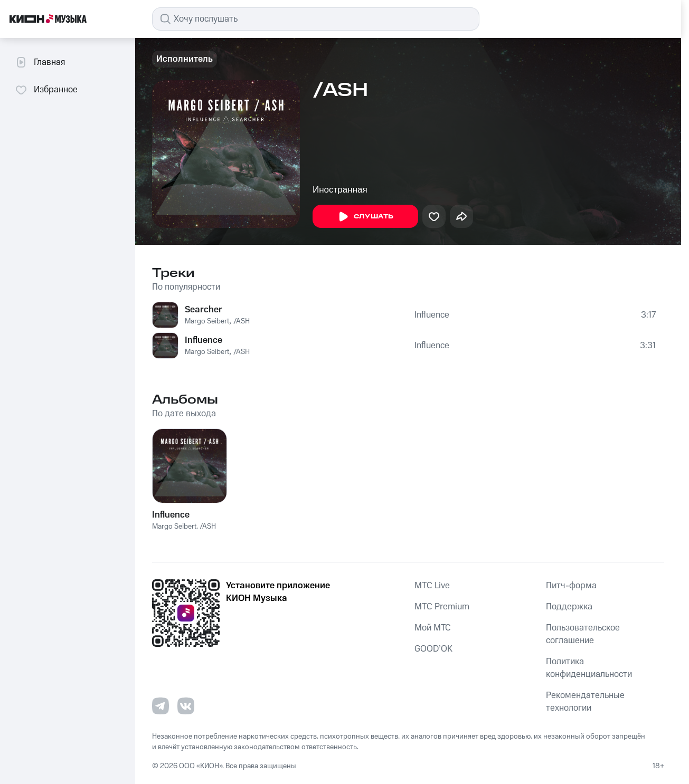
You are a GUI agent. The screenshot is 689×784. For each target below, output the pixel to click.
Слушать (365, 217)
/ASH (242, 321)
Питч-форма (571, 586)
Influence (432, 315)
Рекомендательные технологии (585, 702)
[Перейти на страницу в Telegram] (161, 706)
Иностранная (340, 190)
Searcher (204, 310)
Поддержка (569, 607)
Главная (40, 62)
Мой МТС (433, 628)
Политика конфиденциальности (589, 668)
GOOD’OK (433, 649)
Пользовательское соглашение (583, 634)
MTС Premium (442, 607)
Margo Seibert (207, 321)
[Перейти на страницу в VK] (186, 706)
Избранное (46, 90)
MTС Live (432, 586)
